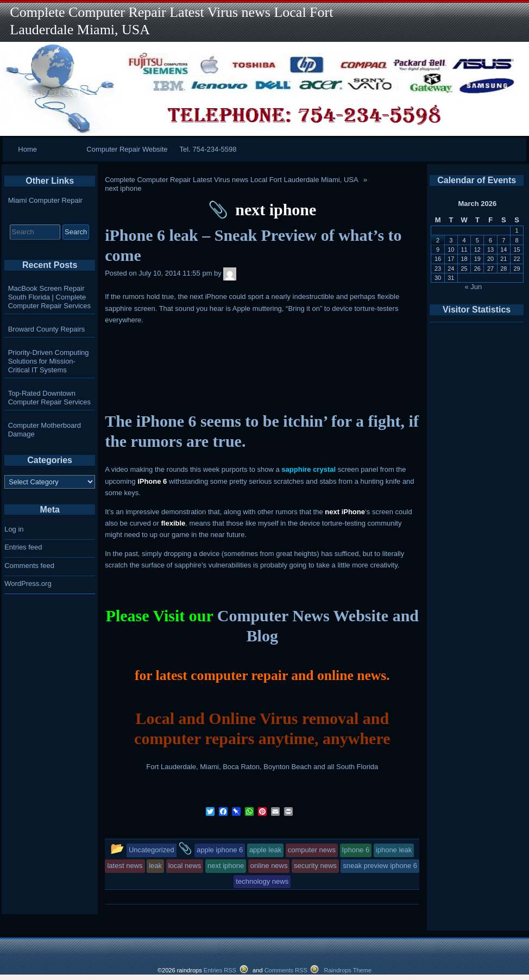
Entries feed (23, 547)
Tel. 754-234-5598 (208, 149)
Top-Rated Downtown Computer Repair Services (49, 398)
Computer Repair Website (127, 149)
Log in (14, 529)
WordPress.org (28, 583)
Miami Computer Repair (45, 200)
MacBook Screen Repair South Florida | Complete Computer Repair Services (49, 297)
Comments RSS (286, 970)
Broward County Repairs (47, 329)
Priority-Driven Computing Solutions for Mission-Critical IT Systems (49, 361)
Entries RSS (220, 970)
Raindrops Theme (348, 970)
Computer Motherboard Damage (45, 430)
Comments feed (29, 566)
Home (27, 149)
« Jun (474, 287)
